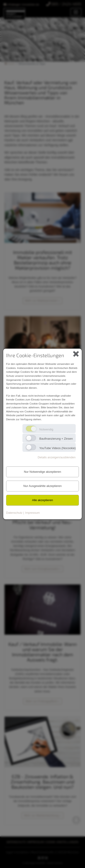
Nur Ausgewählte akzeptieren (42, 486)
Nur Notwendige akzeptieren (42, 472)
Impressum (32, 513)
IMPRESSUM (36, 842)
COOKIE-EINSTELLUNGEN (62, 842)
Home (10, 64)
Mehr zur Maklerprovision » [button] (42, 301)
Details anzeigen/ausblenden (57, 457)
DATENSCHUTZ (16, 842)
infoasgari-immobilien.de (21, 4)
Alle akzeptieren (42, 500)
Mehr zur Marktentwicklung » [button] (43, 815)
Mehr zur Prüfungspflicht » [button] (42, 701)
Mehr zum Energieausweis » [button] (42, 569)
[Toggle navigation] (76, 12)
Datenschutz (14, 513)
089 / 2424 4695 (64, 4)
